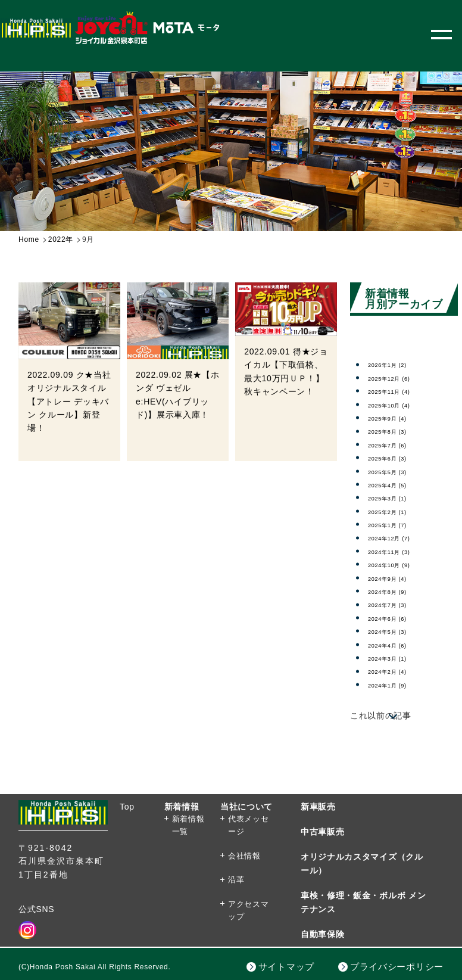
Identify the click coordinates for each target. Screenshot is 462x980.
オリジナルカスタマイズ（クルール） (362, 863)
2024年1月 (397, 685)
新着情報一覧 (188, 825)
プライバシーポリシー (397, 967)
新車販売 (318, 807)
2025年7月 (397, 444)
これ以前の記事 (381, 715)
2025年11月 (399, 391)
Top (127, 807)
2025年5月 (397, 471)
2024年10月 (399, 564)
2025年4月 (397, 484)
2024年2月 (397, 671)
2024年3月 (397, 658)
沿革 (236, 880)
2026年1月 (397, 364)
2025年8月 (397, 431)
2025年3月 (397, 497)
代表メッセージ (249, 825)
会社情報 (244, 856)
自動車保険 (323, 934)
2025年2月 (397, 511)
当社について (246, 807)
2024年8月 (397, 591)
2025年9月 (397, 418)
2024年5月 (397, 631)
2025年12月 (399, 378)
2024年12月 (399, 537)
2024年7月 (397, 604)
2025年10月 (399, 405)
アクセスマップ (249, 910)
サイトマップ (286, 967)
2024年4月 (397, 645)
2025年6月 (397, 458)
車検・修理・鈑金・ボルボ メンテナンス (363, 902)
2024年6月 (397, 618)
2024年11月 (399, 551)
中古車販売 (323, 832)
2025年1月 (397, 524)
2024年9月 (397, 578)
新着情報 (182, 807)
